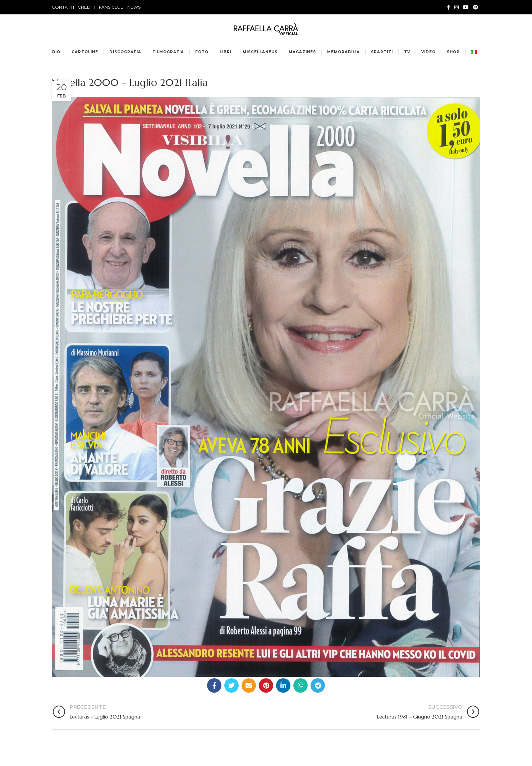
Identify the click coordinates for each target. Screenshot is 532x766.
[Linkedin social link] (283, 685)
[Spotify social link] (476, 7)
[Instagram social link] (457, 7)
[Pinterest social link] (266, 685)
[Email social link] (249, 685)
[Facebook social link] (448, 7)
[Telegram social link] (318, 685)
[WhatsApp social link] (301, 685)
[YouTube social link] (466, 7)
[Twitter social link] (231, 685)
